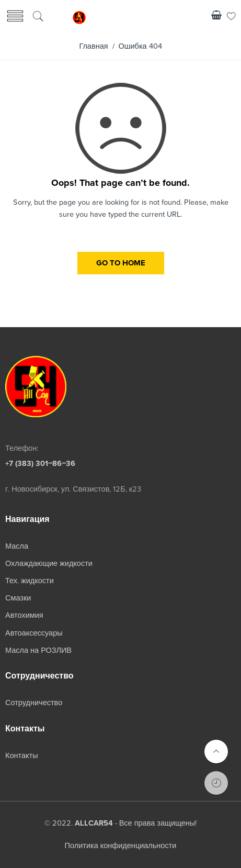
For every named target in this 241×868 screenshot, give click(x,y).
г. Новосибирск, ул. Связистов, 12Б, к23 (73, 489)
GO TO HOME (121, 263)
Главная (93, 46)
